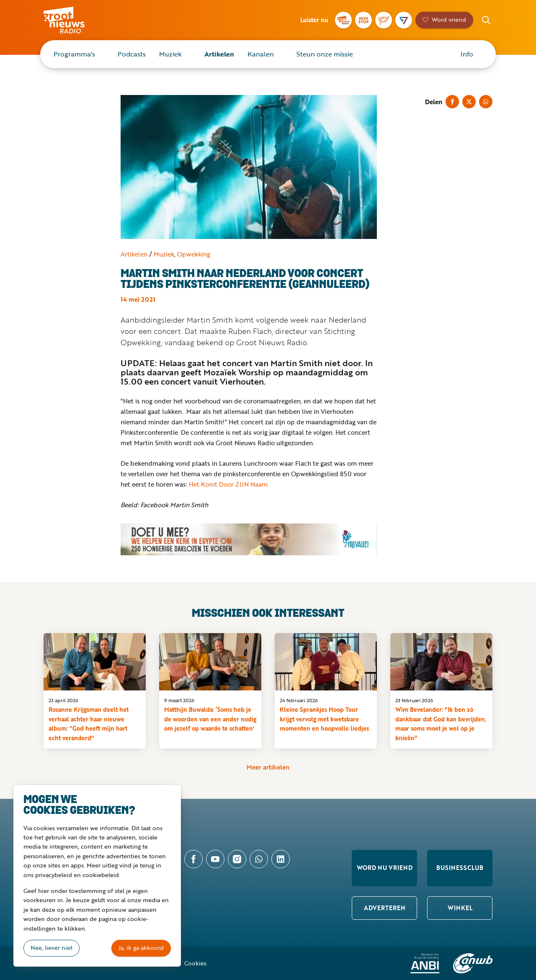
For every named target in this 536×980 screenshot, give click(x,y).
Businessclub (460, 868)
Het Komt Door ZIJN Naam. (229, 484)
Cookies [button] (195, 963)
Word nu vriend (385, 868)
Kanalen (261, 54)
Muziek (170, 54)
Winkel (460, 908)
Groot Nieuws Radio (73, 20)
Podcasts (132, 54)
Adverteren (385, 908)
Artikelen (219, 54)
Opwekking (194, 254)
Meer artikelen (268, 767)
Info (467, 54)
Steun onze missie (325, 54)
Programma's (74, 54)
